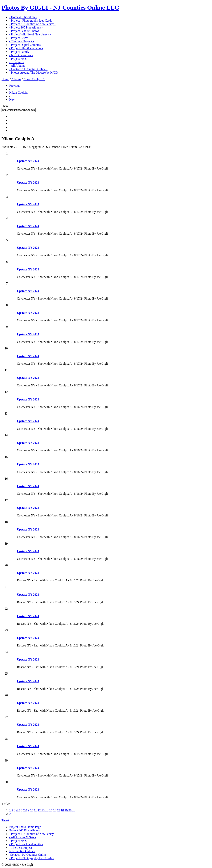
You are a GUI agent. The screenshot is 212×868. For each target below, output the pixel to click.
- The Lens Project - (22, 41)
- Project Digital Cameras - (26, 45)
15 (51, 810)
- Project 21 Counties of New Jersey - (32, 24)
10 (32, 810)
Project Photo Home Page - (26, 827)
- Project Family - (20, 52)
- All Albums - (18, 66)
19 (66, 810)
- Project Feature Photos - (25, 31)
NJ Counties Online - (22, 851)
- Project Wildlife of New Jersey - (30, 34)
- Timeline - (17, 62)
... (73, 810)
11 (35, 810)
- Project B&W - (19, 38)
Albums (16, 79)
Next (12, 99)
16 (54, 810)
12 (39, 810)
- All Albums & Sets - (23, 837)
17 (58, 810)
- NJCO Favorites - (21, 55)
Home (5, 79)
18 (62, 810)
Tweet (5, 820)
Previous (15, 86)
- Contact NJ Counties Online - (28, 69)
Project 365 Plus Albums (25, 830)
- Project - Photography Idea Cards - (32, 21)
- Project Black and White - (26, 844)
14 (47, 810)
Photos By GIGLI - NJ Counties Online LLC (60, 8)
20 (70, 810)
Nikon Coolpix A (34, 79)
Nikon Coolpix (18, 93)
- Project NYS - (19, 59)
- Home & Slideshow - (23, 17)
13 (43, 810)
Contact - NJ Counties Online (28, 855)
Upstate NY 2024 (28, 161)
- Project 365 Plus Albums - (26, 27)
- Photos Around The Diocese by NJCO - (34, 73)
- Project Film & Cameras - (26, 48)
